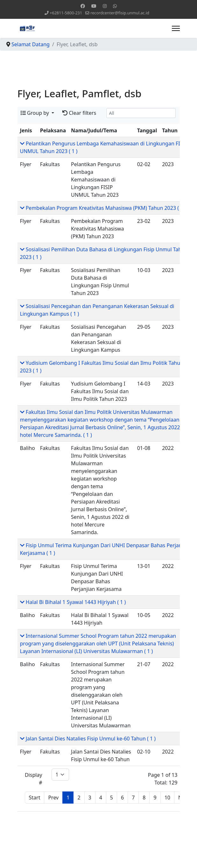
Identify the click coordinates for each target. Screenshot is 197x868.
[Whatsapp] (115, 6)
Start (35, 798)
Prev (53, 798)
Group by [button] (36, 113)
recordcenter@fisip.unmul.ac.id (120, 13)
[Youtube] (94, 6)
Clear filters (79, 113)
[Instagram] (105, 6)
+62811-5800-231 (66, 13)
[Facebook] (83, 6)
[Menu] (176, 28)
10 (167, 798)
